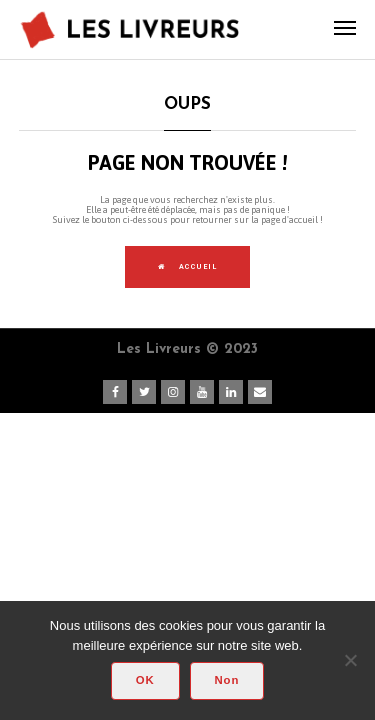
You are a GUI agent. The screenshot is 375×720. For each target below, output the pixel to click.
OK (145, 680)
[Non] (350, 660)
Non (227, 680)
